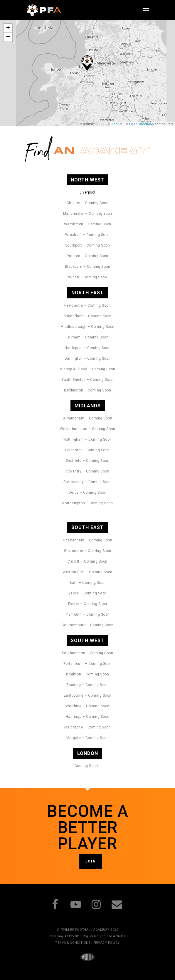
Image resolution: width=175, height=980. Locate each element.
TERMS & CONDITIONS (73, 943)
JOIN (91, 861)
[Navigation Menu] (146, 10)
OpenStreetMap (142, 124)
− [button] (8, 37)
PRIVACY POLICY (107, 943)
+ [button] (8, 28)
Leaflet (117, 124)
